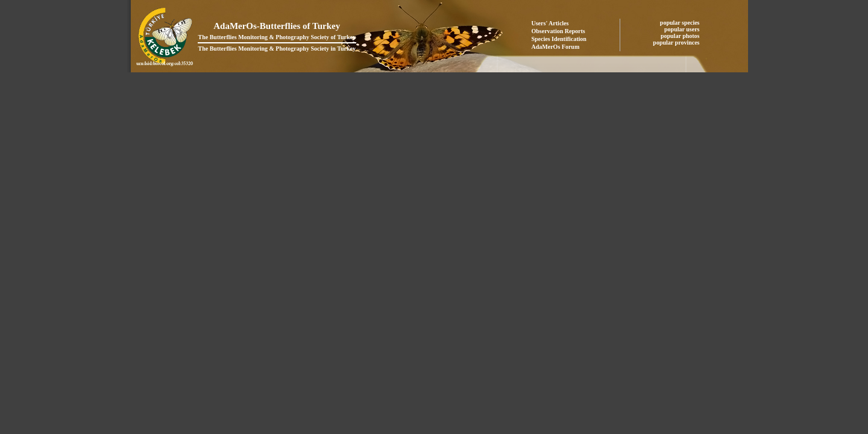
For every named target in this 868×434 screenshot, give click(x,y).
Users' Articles (550, 23)
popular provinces (677, 42)
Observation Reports (558, 31)
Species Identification (559, 39)
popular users (683, 29)
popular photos (681, 36)
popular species (681, 23)
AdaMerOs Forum (556, 47)
